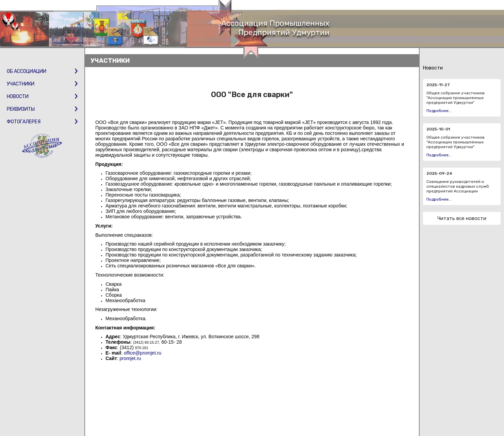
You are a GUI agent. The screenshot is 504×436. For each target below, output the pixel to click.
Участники (42, 84)
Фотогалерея (42, 122)
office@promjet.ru (143, 353)
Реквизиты (42, 109)
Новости (42, 97)
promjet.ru (130, 358)
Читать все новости (462, 218)
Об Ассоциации (42, 71)
